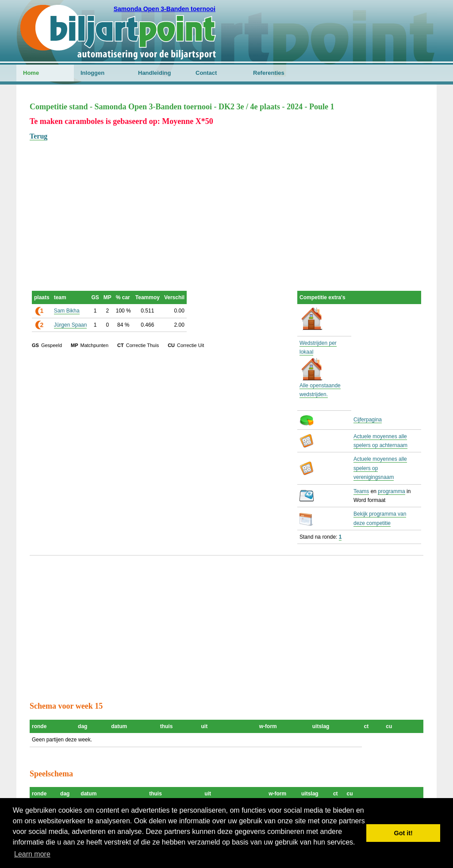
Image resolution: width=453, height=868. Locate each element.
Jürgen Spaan (71, 325)
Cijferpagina (368, 420)
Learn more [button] (32, 854)
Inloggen (92, 73)
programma (391, 491)
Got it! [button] (403, 833)
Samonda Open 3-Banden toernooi (165, 9)
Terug (38, 136)
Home (31, 73)
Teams (361, 491)
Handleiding (154, 73)
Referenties (269, 73)
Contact (206, 73)
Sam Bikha (67, 311)
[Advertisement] (226, 204)
